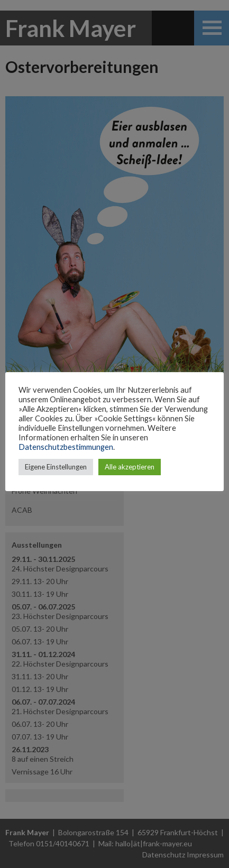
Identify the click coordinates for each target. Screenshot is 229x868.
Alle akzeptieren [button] (130, 467)
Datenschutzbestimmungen (66, 447)
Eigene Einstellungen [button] (56, 467)
